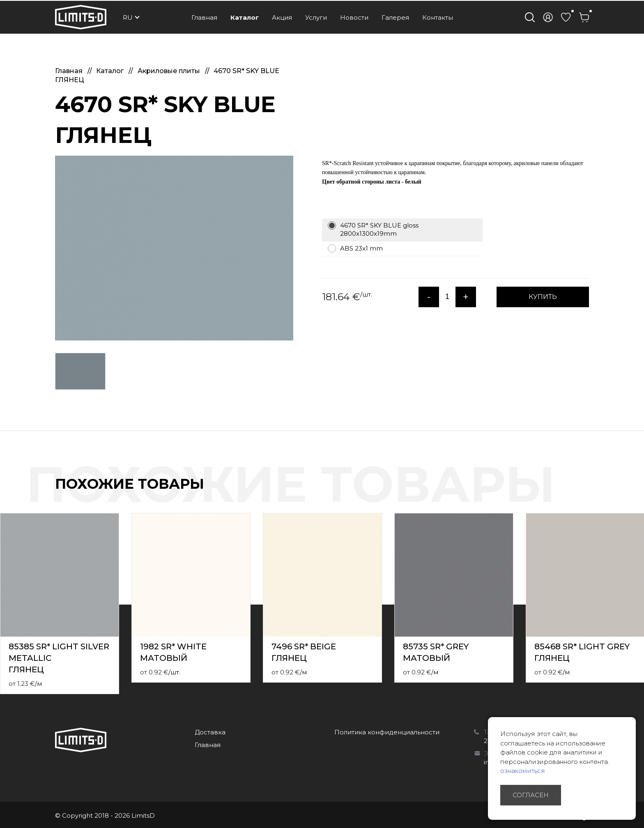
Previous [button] (623, 492)
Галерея (395, 17)
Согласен (531, 795)
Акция (282, 17)
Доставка (210, 732)
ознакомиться (523, 771)
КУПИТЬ (543, 297)
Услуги (316, 17)
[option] (174, 248)
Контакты (438, 17)
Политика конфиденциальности (387, 732)
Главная (204, 17)
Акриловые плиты (170, 71)
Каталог (245, 17)
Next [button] (639, 492)
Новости (354, 17)
